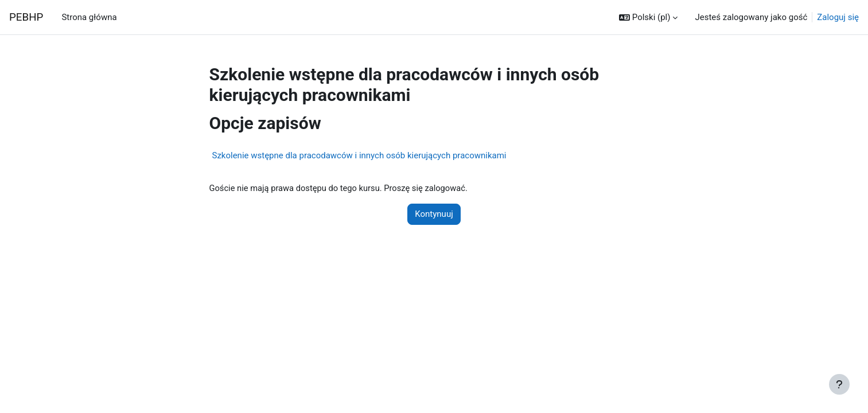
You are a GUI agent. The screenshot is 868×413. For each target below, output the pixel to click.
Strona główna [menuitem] (89, 17)
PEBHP (26, 17)
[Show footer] (839, 384)
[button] (648, 17)
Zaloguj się (838, 17)
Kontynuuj (434, 215)
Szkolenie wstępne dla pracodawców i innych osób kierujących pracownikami (359, 155)
